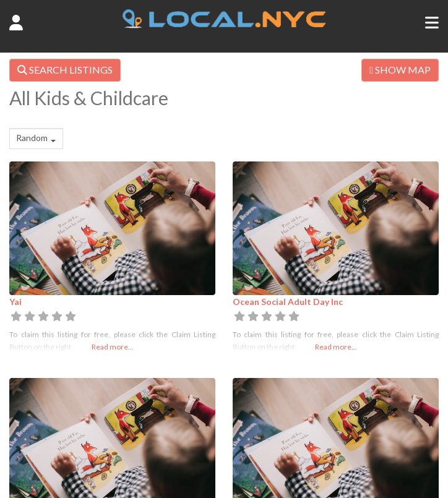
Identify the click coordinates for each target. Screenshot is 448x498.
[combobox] (36, 139)
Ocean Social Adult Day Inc (288, 302)
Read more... (113, 347)
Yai (15, 302)
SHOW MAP (400, 70)
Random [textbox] (32, 138)
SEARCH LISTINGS (65, 70)
